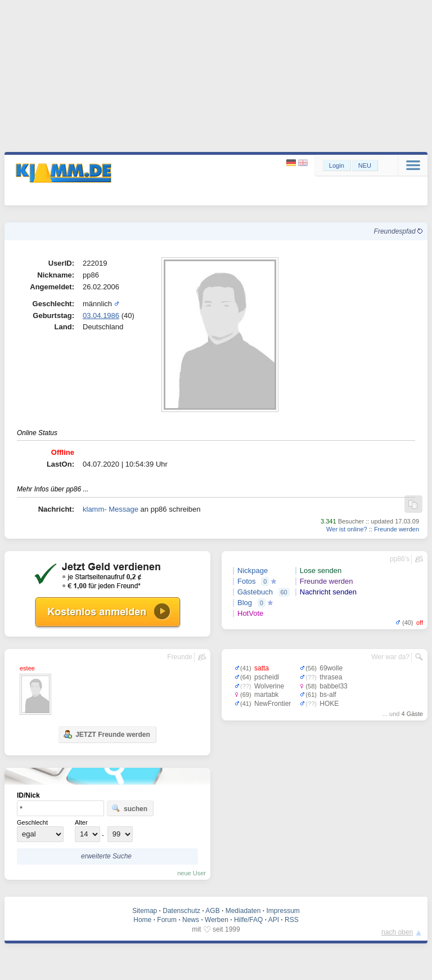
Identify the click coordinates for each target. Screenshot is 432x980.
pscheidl (267, 677)
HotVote (250, 613)
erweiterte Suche (106, 856)
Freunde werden (397, 529)
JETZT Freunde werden (107, 734)
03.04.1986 (101, 316)
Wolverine (269, 686)
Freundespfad (398, 231)
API (274, 920)
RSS (292, 920)
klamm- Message (111, 509)
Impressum (283, 911)
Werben (217, 920)
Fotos (247, 581)
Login (337, 165)
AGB (212, 911)
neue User (192, 873)
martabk (266, 695)
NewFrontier (273, 704)
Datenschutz (181, 911)
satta (262, 668)
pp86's (400, 559)
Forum (167, 920)
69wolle (331, 668)
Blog (245, 603)
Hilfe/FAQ (248, 920)
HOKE (329, 704)
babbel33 (333, 686)
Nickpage (253, 570)
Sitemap (145, 911)
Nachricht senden (328, 592)
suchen (129, 808)
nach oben (397, 932)
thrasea (331, 677)
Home (142, 920)
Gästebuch (255, 592)
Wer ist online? (347, 529)
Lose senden (321, 570)
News (191, 920)
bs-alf (328, 695)
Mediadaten (243, 911)
